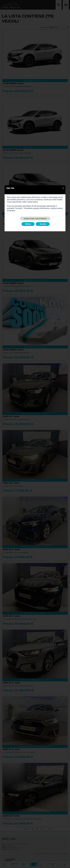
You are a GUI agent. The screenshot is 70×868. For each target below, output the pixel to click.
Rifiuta (28, 224)
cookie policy (32, 202)
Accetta (43, 224)
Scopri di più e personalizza (35, 219)
